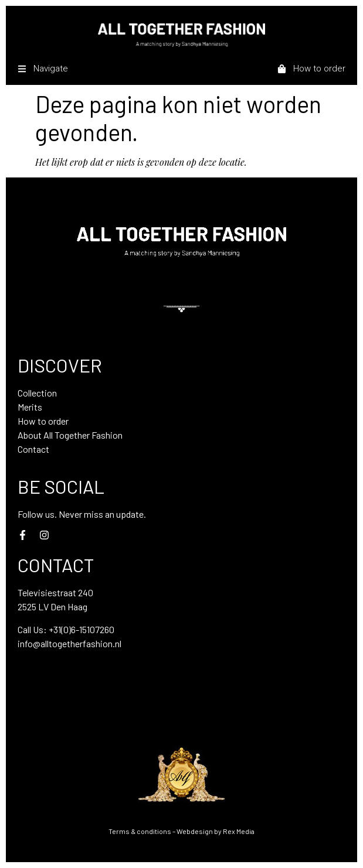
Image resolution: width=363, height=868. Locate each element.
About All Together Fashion (70, 435)
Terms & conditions (140, 831)
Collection (37, 393)
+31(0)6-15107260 (82, 629)
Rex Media (239, 831)
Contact (33, 449)
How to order (43, 421)
